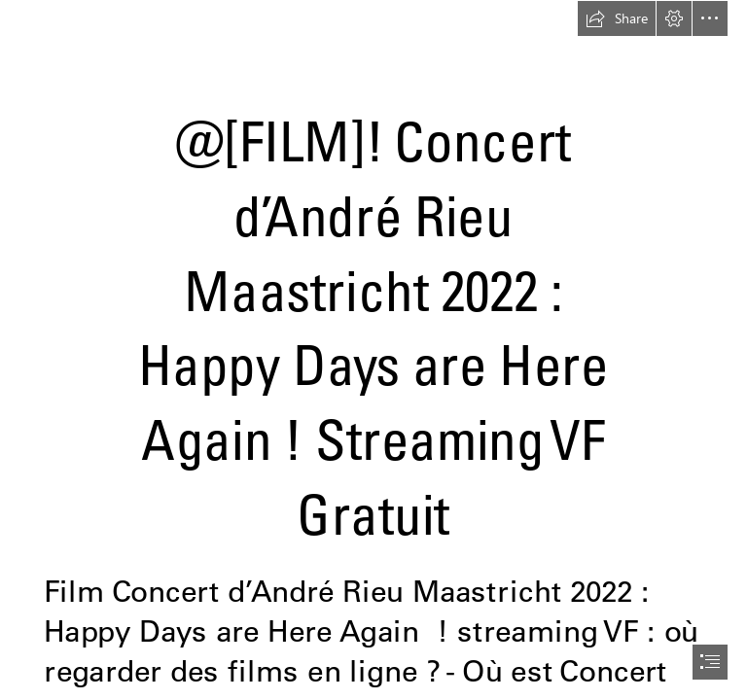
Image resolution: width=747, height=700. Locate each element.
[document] (373, 350)
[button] (617, 18)
